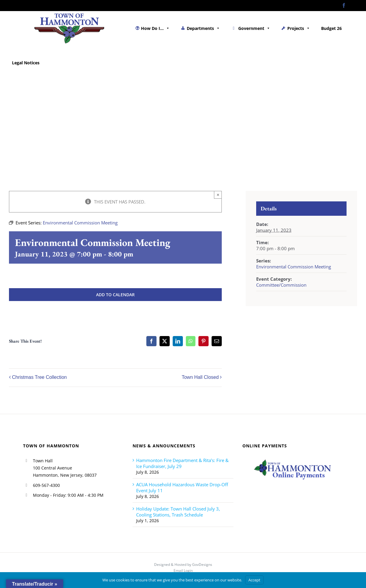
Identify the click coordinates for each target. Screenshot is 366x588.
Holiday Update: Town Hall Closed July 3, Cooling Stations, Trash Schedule (178, 512)
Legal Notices (26, 63)
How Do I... (155, 28)
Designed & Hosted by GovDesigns (183, 565)
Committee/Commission (281, 285)
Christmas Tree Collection (39, 377)
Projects (299, 28)
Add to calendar (115, 295)
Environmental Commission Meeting (294, 267)
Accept (254, 580)
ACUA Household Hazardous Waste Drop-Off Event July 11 (182, 487)
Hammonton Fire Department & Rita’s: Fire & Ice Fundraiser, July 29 (182, 463)
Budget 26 (331, 28)
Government (254, 28)
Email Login (183, 570)
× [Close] (218, 195)
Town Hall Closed (200, 377)
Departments (203, 28)
